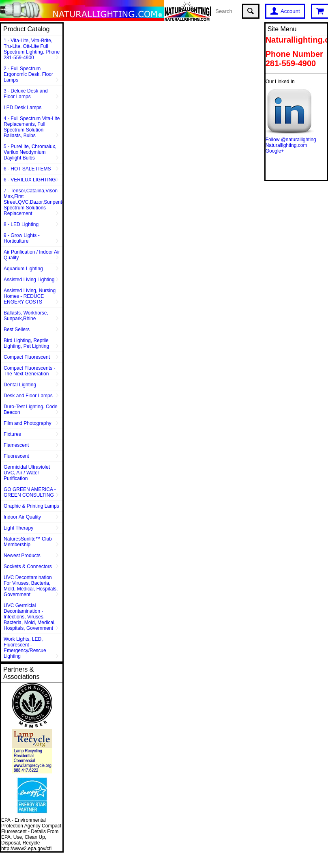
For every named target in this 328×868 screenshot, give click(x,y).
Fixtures (12, 434)
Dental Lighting (20, 385)
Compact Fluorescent (27, 357)
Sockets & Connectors (28, 566)
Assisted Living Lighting (29, 280)
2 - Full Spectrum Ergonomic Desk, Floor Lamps (28, 74)
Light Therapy (18, 528)
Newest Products (22, 556)
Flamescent (16, 445)
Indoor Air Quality (22, 517)
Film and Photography (27, 423)
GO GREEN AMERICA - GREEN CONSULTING (30, 492)
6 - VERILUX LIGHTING (30, 180)
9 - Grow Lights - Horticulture (22, 238)
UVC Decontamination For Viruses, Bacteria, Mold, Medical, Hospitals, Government (31, 586)
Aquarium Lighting (23, 269)
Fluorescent (16, 456)
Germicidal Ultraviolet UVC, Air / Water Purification (27, 473)
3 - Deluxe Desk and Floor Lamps (26, 94)
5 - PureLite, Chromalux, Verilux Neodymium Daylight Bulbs (30, 152)
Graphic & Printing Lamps (31, 506)
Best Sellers (17, 330)
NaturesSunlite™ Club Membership (28, 542)
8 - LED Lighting (21, 224)
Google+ (275, 151)
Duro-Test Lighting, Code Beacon (31, 409)
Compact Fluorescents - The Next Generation (29, 371)
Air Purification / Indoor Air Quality (32, 255)
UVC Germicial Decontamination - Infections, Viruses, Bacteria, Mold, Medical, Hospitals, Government (30, 617)
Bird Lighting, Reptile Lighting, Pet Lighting (26, 343)
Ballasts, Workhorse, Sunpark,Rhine (26, 316)
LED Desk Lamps (23, 108)
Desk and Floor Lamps (28, 396)
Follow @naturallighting (291, 140)
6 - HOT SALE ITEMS (27, 169)
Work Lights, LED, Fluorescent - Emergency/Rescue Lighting (25, 648)
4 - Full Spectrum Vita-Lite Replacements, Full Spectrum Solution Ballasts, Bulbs (32, 127)
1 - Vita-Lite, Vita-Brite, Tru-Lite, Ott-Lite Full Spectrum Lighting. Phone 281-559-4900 (32, 49)
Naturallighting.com (286, 145)
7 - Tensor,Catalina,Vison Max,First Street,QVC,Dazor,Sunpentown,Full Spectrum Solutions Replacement (33, 202)
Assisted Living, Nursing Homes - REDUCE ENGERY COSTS (30, 296)
